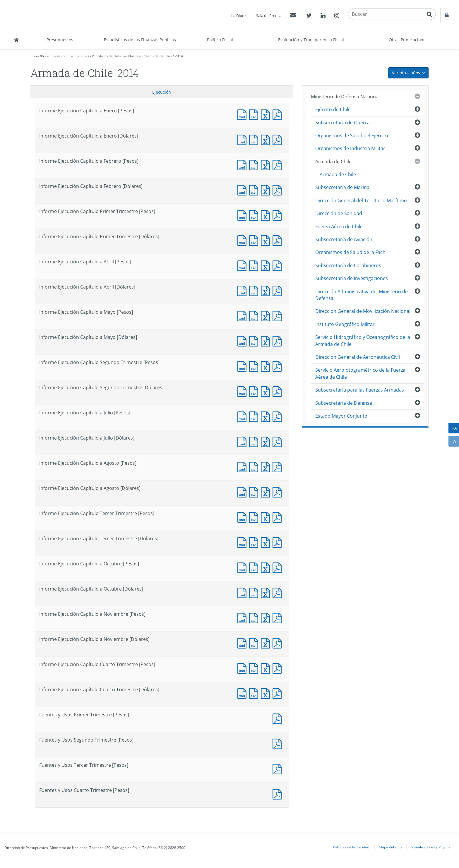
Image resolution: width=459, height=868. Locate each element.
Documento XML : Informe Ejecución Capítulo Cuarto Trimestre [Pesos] (243, 668)
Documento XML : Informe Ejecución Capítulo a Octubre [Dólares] (243, 592)
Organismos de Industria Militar (350, 148)
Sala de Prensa (269, 16)
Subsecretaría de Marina (342, 187)
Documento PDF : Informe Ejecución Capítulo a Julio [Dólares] (278, 441)
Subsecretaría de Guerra (342, 123)
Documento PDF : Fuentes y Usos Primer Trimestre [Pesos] (278, 718)
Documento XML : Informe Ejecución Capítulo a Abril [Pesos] (243, 265)
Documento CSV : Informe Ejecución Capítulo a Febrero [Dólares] (255, 189)
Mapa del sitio (390, 847)
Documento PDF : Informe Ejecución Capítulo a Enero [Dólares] (278, 139)
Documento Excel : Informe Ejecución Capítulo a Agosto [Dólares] (267, 492)
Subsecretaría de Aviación (344, 239)
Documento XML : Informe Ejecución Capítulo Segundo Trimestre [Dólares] (243, 391)
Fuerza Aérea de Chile (339, 227)
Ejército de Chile (333, 109)
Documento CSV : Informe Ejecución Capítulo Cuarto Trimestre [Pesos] (255, 668)
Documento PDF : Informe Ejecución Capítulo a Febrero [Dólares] (278, 189)
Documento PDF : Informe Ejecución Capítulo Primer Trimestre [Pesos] (278, 215)
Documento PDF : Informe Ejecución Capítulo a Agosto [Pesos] (278, 466)
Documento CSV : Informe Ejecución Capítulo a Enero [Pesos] (255, 114)
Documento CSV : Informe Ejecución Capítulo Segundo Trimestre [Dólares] (255, 391)
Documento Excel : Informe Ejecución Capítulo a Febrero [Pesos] (267, 164)
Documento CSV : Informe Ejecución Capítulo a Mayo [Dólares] (255, 340)
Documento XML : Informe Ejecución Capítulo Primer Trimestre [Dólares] (243, 240)
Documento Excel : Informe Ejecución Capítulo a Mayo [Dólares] (267, 340)
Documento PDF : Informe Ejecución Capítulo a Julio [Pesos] (278, 416)
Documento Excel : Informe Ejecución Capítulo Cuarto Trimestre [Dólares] (267, 693)
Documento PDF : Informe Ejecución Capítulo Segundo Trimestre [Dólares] (278, 391)
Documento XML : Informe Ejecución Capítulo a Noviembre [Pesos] (243, 617)
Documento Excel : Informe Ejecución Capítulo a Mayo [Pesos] (267, 315)
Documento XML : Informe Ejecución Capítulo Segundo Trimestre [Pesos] (243, 366)
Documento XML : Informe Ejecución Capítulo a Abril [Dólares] (243, 290)
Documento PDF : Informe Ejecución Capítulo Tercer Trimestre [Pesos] (278, 517)
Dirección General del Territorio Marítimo (361, 200)
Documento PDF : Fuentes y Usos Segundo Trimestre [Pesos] (278, 743)
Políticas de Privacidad (351, 847)
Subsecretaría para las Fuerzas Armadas (360, 390)
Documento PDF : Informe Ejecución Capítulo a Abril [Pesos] (278, 265)
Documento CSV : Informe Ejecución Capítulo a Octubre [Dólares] (255, 592)
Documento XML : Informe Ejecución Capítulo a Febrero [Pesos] (243, 164)
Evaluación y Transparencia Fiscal (311, 40)
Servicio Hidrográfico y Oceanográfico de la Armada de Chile (363, 340)
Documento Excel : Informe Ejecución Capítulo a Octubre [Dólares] (267, 592)
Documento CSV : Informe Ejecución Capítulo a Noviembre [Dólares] (255, 643)
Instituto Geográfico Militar (345, 324)
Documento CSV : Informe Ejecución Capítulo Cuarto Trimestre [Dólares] (255, 693)
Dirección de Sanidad (339, 213)
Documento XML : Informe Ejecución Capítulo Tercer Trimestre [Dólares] (243, 542)
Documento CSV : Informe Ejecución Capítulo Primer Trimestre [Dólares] (255, 240)
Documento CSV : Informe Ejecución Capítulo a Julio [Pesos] (255, 416)
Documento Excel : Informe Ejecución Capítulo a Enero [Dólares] (267, 139)
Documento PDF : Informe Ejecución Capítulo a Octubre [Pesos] (278, 567)
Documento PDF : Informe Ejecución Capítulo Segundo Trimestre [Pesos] (278, 366)
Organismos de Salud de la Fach (350, 252)
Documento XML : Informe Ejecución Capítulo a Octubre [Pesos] (243, 567)
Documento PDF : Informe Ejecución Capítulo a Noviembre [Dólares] (278, 643)
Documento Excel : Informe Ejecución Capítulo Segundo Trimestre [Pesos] (267, 366)
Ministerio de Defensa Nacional (117, 56)
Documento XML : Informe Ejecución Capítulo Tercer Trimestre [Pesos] (243, 517)
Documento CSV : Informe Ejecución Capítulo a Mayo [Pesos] (255, 315)
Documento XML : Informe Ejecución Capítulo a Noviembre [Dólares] (243, 643)
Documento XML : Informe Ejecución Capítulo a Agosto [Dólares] (243, 492)
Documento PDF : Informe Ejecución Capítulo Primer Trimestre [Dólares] (278, 240)
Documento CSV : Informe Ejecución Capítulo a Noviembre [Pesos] (255, 617)
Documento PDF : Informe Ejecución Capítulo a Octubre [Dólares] (278, 592)
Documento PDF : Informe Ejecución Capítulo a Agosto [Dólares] (278, 492)
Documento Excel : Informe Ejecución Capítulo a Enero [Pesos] (267, 114)
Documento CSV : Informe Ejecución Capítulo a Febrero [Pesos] (255, 164)
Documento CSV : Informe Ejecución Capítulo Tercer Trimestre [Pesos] (255, 517)
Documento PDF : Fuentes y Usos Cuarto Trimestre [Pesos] (278, 794)
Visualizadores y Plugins (431, 847)
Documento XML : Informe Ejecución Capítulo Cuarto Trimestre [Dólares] (243, 693)
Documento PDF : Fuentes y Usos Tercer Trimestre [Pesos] (278, 768)
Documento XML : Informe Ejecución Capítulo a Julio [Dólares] (243, 441)
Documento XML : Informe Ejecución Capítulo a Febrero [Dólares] (243, 189)
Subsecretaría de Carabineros (348, 265)
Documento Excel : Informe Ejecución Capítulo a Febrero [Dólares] (267, 189)
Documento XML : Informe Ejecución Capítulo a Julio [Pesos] (243, 416)
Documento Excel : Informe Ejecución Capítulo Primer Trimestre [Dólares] (267, 240)
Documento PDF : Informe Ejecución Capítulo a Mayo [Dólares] (278, 340)
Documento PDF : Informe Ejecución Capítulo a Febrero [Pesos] (278, 164)
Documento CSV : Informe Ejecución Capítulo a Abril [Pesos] (255, 265)
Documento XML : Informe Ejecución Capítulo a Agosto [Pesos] (243, 466)
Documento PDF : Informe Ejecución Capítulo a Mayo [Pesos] (278, 315)
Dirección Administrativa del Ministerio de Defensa (362, 295)
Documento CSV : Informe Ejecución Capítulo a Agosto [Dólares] (255, 492)
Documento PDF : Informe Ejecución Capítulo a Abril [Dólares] (278, 290)
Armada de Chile (159, 56)
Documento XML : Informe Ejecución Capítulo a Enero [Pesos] (243, 114)
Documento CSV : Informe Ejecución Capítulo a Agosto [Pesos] (255, 466)
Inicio (35, 56)
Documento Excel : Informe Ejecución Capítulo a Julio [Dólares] (267, 441)
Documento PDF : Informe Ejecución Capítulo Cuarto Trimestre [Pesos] (278, 668)
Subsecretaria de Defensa (344, 403)
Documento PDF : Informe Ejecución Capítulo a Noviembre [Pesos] (278, 617)
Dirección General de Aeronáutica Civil (358, 357)
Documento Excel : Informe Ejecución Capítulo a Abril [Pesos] (267, 265)
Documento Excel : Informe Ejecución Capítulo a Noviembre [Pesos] (267, 617)
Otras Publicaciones (408, 40)
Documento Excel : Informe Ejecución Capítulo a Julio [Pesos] (267, 416)
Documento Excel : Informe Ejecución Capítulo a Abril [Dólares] (267, 290)
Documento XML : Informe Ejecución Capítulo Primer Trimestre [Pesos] (243, 215)
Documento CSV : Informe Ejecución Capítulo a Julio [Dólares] (255, 441)
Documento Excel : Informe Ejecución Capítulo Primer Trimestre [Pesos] (267, 215)
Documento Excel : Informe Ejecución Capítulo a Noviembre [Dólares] (267, 643)
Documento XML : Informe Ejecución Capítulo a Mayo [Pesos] (243, 315)
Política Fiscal (220, 40)
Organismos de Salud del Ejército (352, 135)
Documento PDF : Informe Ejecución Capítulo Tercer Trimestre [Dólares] (278, 542)
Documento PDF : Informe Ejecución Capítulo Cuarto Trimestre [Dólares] (278, 693)
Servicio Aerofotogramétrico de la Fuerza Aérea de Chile (360, 373)
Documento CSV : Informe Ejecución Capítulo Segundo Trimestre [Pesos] (255, 366)
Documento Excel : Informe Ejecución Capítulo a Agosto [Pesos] (267, 466)
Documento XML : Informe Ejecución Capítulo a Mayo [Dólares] (243, 340)
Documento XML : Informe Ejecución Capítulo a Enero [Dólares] (243, 139)
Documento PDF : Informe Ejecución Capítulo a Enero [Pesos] (278, 114)
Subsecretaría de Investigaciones (352, 278)
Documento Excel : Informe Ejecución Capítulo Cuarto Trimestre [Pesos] (267, 668)
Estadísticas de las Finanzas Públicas (140, 40)
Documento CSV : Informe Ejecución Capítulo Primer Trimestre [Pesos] (255, 215)
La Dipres (239, 16)
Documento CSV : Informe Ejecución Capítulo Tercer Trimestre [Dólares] (255, 542)
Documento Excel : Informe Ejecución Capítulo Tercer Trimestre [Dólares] (267, 542)
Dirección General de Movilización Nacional (363, 311)
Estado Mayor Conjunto (341, 416)
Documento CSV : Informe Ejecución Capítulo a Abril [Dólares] (255, 290)
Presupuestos (60, 40)
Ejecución (162, 92)
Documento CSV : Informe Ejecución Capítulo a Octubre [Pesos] (255, 567)
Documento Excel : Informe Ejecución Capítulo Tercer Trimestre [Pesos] (267, 517)
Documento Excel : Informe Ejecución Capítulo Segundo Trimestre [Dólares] (267, 391)
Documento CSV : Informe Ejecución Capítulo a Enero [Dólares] (255, 139)
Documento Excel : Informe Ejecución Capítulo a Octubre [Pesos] (267, 567)
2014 (179, 56)
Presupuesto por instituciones (65, 56)
